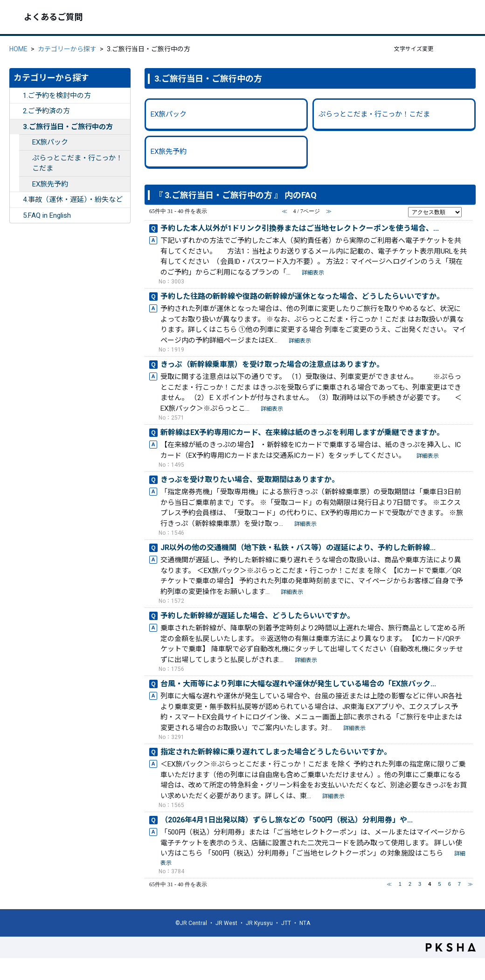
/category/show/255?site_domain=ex (16, 200)
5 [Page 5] (439, 884)
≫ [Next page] (470, 884)
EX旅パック (50, 142)
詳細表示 (313, 273)
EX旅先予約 (50, 184)
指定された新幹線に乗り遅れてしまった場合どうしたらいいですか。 (276, 752)
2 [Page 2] (410, 884)
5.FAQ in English (47, 215)
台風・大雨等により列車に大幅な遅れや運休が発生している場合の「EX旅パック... (298, 684)
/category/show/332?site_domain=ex (16, 216)
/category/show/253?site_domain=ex (16, 111)
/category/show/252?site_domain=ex (16, 96)
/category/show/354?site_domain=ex (26, 158)
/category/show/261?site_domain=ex (26, 142)
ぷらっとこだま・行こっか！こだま (77, 163)
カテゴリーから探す (67, 49)
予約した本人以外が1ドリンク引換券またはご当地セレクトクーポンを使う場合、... (300, 228)
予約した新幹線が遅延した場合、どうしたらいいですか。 (257, 616)
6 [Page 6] (450, 884)
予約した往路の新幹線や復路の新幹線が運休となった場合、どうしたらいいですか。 (302, 296)
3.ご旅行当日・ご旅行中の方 (68, 127)
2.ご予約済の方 (46, 111)
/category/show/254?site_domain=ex (16, 127)
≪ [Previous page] (389, 884)
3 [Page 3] (420, 884)
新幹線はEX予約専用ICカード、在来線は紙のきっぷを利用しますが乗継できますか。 (302, 432)
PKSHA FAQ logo (451, 947)
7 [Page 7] (459, 884)
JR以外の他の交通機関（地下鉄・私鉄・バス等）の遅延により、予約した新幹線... (298, 548)
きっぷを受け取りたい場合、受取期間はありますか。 (250, 480)
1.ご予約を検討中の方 (57, 96)
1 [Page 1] (400, 884)
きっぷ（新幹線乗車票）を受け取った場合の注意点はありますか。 (272, 364)
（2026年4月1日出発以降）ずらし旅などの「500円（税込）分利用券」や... (287, 820)
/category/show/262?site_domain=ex (26, 184)
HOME (18, 49)
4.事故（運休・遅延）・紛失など (73, 200)
